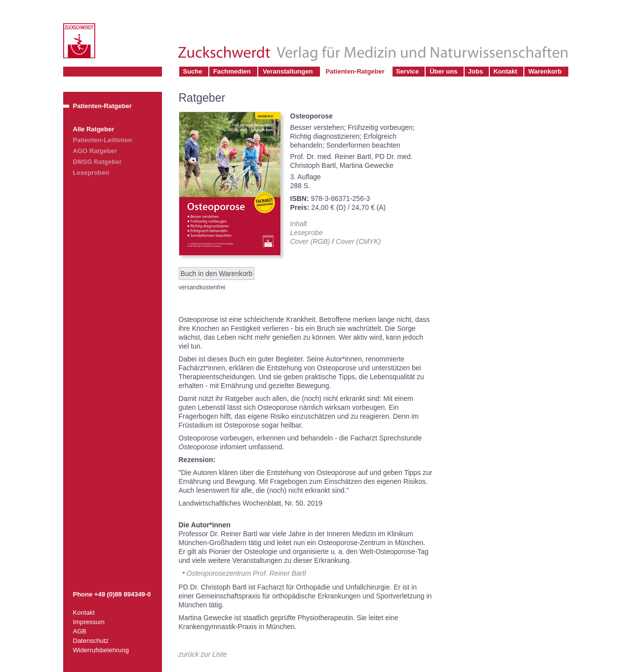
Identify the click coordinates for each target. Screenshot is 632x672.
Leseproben (91, 173)
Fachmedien (232, 71)
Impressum (89, 622)
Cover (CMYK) (358, 241)
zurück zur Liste (203, 654)
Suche (193, 71)
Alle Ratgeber (94, 129)
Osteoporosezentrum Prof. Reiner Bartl (246, 573)
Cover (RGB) (310, 241)
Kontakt (505, 71)
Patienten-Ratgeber (355, 71)
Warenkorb (545, 71)
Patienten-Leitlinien (103, 140)
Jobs (475, 71)
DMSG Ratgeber (98, 162)
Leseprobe (307, 233)
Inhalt (299, 224)
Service (407, 71)
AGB (80, 631)
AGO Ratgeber (95, 151)
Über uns (443, 71)
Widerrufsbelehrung (101, 650)
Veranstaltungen (288, 71)
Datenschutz (91, 641)
